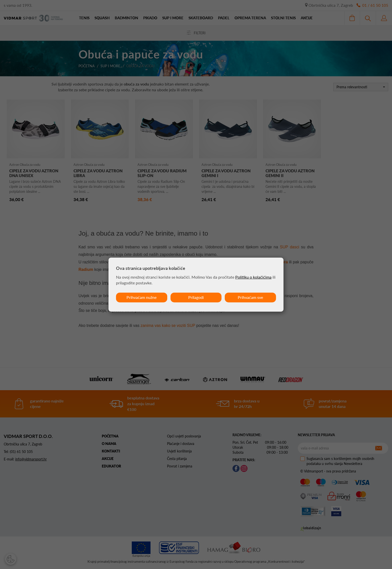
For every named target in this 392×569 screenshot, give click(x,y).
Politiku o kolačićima (253, 277)
